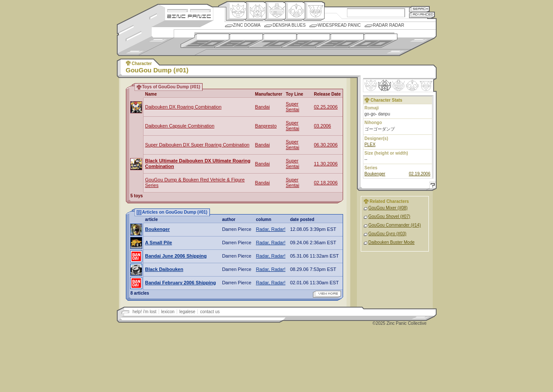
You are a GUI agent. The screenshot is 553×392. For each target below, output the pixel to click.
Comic (314, 11)
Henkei (256, 11)
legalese (187, 312)
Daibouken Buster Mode (392, 242)
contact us (210, 312)
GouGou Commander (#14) (395, 225)
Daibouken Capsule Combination (180, 126)
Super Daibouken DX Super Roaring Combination (197, 145)
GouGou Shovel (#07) (389, 216)
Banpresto (266, 126)
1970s (272, 41)
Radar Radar (389, 25)
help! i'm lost (145, 312)
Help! (431, 186)
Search (419, 9)
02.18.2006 (326, 183)
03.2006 (322, 126)
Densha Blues (289, 25)
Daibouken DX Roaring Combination (183, 107)
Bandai (262, 107)
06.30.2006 (326, 145)
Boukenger (375, 174)
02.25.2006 (326, 107)
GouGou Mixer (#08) (388, 208)
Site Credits (189, 10)
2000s (373, 41)
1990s (339, 41)
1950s (205, 41)
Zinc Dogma (247, 25)
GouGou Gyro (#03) (387, 234)
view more (327, 294)
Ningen (295, 11)
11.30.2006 (326, 164)
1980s (306, 41)
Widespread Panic (339, 25)
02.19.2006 (419, 174)
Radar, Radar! (271, 229)
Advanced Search (422, 15)
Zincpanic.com (189, 16)
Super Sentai (292, 107)
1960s (239, 41)
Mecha (275, 11)
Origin (236, 11)
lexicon (168, 312)
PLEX (370, 145)
